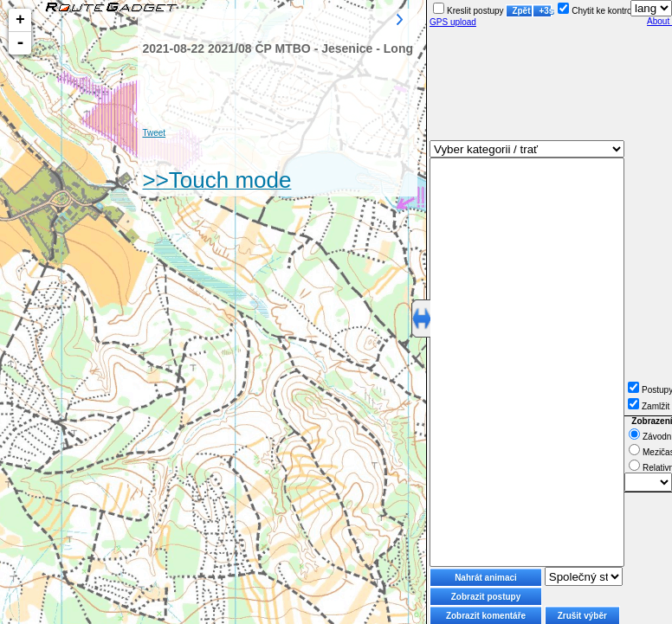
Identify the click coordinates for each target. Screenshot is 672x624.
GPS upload (453, 22)
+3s (545, 11)
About (659, 21)
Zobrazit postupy (486, 597)
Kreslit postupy (468, 11)
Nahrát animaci (486, 578)
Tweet (154, 133)
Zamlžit (649, 406)
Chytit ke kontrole (598, 11)
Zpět (521, 11)
